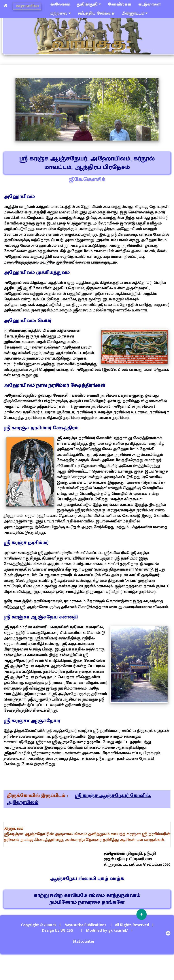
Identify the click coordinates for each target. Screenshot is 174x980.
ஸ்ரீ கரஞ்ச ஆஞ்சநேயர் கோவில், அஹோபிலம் (79, 799)
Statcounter (84, 942)
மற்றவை (61, 13)
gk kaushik (118, 931)
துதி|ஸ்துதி (89, 4)
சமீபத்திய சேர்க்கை (96, 13)
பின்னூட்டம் (135, 13)
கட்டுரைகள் (149, 4)
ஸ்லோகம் (60, 4)
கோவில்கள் (120, 4)
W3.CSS (67, 931)
